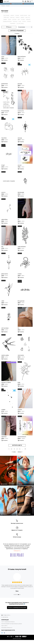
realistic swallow (5, 355)
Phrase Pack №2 (5, 111)
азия (19, 19)
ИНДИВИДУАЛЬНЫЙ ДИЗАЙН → (25, 514)
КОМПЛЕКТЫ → (4, 514)
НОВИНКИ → (21, 484)
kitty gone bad (21, 301)
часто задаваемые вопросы (8, 622)
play (2, 247)
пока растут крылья (6, 382)
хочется (3, 192)
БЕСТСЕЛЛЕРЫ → (5, 484)
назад (14, 452)
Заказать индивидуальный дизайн (17, 608)
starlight (3, 410)
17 (25, 449)
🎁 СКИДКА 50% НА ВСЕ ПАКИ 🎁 (17, 4)
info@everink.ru (7, 615)
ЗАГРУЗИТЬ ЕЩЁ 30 (17, 445)
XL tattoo (23, 19)
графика (5, 19)
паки (29, 15)
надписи (22, 17)
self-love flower (5, 328)
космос (10, 19)
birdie (19, 382)
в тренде (17, 15)
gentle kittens (5, 84)
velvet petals (21, 355)
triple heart (4, 437)
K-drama (24, 21)
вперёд (20, 452)
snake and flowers (22, 247)
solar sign (20, 138)
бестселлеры (6, 15)
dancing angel (21, 192)
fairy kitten (4, 138)
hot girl (3, 165)
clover (3, 57)
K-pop (20, 21)
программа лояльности (7, 628)
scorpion (20, 274)
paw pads (20, 84)
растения (14, 19)
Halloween (28, 19)
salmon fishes (4, 220)
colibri (3, 301)
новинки (12, 15)
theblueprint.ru (17, 551)
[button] (14, 595)
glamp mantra (5, 274)
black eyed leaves (22, 57)
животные (12, 17)
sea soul (20, 165)
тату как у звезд (20, 23)
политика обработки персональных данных (12, 624)
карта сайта (4, 626)
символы (18, 17)
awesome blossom (22, 437)
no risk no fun (21, 111)
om (18, 220)
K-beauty (29, 21)
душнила (20, 410)
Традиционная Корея (7, 21)
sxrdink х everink (24, 15)
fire (18, 328)
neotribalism (13, 23)
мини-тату (28, 17)
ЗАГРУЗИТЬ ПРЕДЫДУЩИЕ (17, 31)
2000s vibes (6, 17)
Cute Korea (15, 21)
